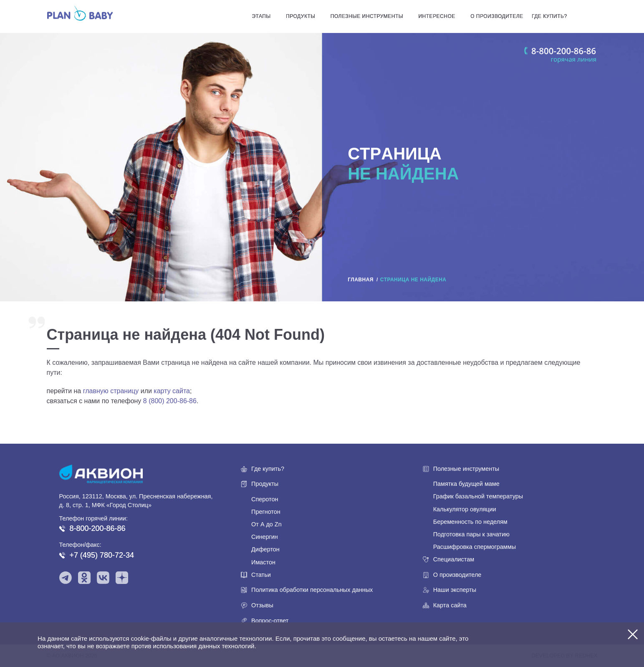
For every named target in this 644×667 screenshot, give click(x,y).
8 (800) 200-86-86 (170, 401)
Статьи (261, 575)
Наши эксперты (455, 590)
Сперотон (265, 499)
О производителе (497, 16)
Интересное (437, 16)
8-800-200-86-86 (98, 528)
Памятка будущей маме (466, 484)
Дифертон (265, 549)
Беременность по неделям (470, 522)
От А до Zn (266, 524)
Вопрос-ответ (270, 621)
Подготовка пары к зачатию (471, 534)
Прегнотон (266, 512)
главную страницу (111, 391)
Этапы (261, 16)
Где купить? (549, 16)
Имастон (263, 562)
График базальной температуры (478, 496)
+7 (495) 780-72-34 (102, 555)
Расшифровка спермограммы (475, 547)
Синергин (265, 537)
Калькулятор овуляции (465, 509)
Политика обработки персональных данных (312, 590)
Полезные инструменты (367, 16)
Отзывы (262, 605)
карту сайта (172, 391)
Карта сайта (450, 605)
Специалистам (454, 559)
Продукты (301, 16)
